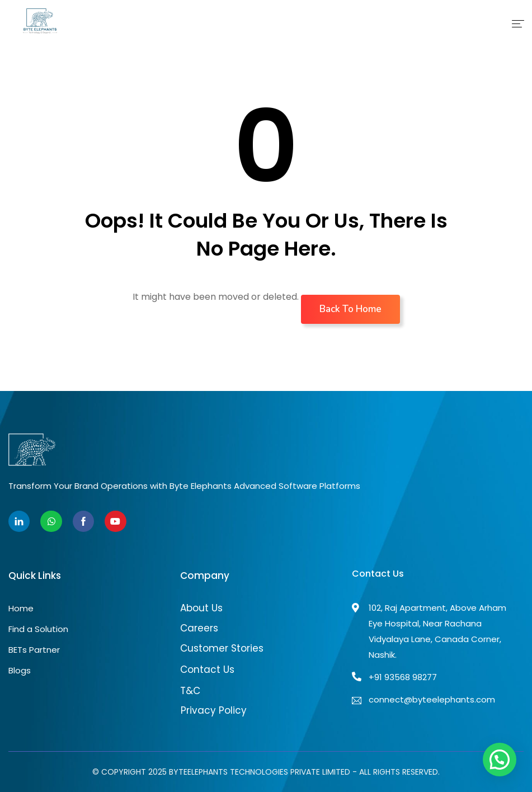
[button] (500, 760)
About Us (201, 608)
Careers (199, 628)
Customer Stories (222, 648)
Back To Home (350, 309)
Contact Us (207, 670)
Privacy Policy (214, 710)
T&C (190, 691)
